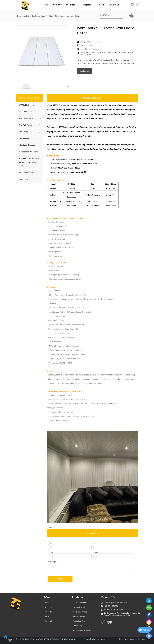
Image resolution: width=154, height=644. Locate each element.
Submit (60, 579)
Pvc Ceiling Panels (39, 16)
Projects (89, 5)
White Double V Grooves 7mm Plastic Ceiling (63, 16)
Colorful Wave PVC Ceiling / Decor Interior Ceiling (107, 60)
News (102, 5)
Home (46, 5)
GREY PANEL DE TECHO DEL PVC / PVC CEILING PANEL (108, 63)
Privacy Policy (123, 639)
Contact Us (114, 5)
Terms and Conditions (138, 639)
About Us (57, 5)
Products (72, 5)
